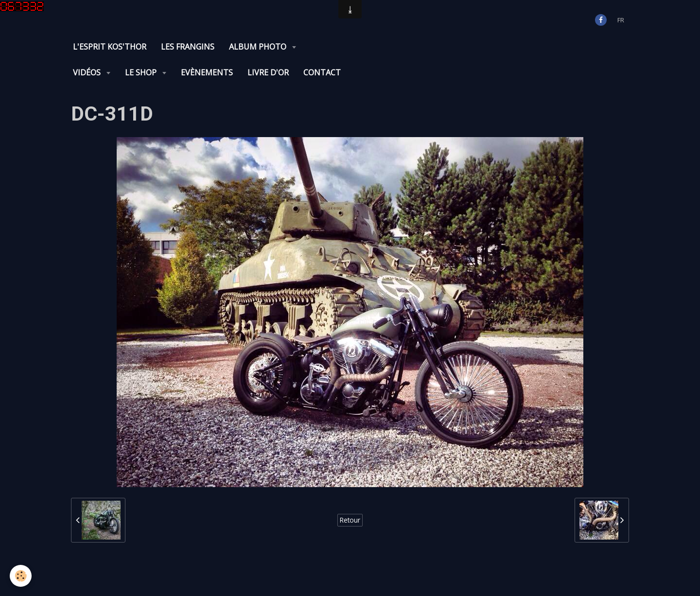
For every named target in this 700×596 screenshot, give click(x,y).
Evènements (207, 72)
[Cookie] (21, 576)
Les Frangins (188, 47)
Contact (322, 72)
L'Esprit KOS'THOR (110, 47)
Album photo (259, 47)
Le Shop (142, 72)
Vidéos (88, 72)
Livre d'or (268, 72)
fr (621, 20)
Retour (350, 520)
